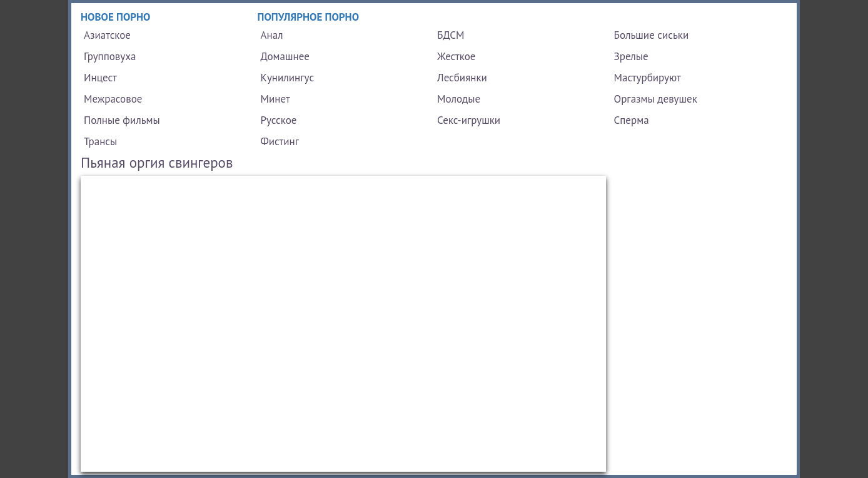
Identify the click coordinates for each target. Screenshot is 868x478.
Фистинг (280, 141)
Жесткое (456, 56)
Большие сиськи (652, 35)
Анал (272, 35)
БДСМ (451, 35)
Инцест (100, 78)
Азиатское (107, 35)
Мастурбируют (648, 78)
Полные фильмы (122, 120)
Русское (279, 120)
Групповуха (110, 56)
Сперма (632, 120)
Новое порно (116, 17)
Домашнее (285, 56)
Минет (275, 99)
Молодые (459, 99)
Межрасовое (113, 99)
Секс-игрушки (469, 120)
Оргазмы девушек (656, 99)
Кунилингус (288, 78)
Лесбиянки (462, 78)
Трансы (100, 141)
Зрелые (631, 56)
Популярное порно (309, 17)
